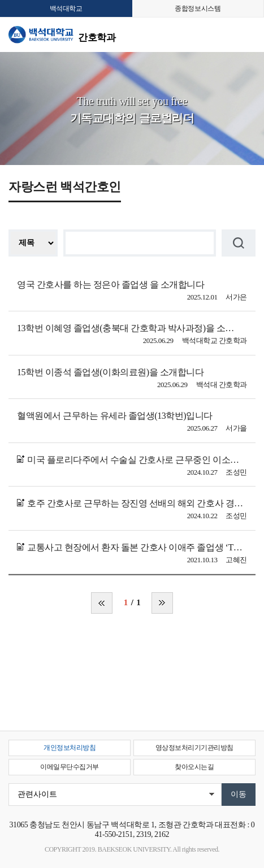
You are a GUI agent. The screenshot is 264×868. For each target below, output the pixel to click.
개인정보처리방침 (70, 748)
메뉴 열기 (247, 34)
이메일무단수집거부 (70, 767)
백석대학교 (66, 8)
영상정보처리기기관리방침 (194, 748)
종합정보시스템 (198, 8)
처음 (102, 603)
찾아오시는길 (194, 767)
